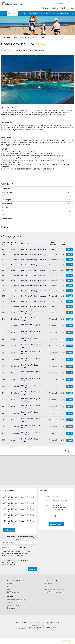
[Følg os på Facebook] (55, 515)
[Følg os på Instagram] (57, 515)
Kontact (10, 587)
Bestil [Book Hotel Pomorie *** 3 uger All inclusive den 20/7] (70, 420)
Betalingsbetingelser (15, 608)
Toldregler (11, 602)
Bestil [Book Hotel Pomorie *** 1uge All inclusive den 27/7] (70, 291)
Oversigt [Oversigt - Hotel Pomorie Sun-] (19, 50)
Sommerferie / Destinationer (55, 589)
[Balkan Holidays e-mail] (44, 628)
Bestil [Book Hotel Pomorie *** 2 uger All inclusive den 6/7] (70, 326)
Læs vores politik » (7, 565)
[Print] (69, 451)
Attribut (6, 184)
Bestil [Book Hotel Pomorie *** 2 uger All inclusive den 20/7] (70, 353)
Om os (71, 8)
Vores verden (49, 584)
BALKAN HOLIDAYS (15, 581)
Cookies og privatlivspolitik (17, 600)
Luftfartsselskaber (14, 592)
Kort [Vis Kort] (31, 50)
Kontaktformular (56, 524)
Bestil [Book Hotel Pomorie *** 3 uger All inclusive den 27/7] (70, 433)
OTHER (10, 597)
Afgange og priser (12, 236)
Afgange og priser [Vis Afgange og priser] (39, 50)
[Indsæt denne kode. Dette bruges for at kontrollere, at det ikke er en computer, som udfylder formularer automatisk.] (10, 547)
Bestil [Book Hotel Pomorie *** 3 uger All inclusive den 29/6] (70, 380)
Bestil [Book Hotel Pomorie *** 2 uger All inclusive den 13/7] (70, 339)
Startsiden (45, 8)
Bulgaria (48, 587)
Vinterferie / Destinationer (54, 592)
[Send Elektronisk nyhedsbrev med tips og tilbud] (32, 569)
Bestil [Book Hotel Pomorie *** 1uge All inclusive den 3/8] (70, 301)
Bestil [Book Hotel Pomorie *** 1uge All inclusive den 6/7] (70, 260)
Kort (4, 227)
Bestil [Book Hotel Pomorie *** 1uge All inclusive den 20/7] (70, 280)
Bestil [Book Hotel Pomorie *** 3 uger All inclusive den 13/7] (70, 406)
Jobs (9, 589)
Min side (63, 8)
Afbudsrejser (8, 491)
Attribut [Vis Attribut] (25, 50)
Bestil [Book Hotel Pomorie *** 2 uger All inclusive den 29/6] (70, 312)
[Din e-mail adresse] (19, 543)
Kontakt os (55, 8)
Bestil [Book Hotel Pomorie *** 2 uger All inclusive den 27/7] (70, 366)
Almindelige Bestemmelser (16, 605)
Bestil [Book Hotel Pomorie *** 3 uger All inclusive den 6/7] (70, 393)
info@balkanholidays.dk (60, 501)
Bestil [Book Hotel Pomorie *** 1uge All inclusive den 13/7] (70, 270)
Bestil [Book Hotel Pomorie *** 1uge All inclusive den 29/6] (70, 249)
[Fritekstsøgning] (62, 3)
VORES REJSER (51, 581)
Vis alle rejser (9, 530)
